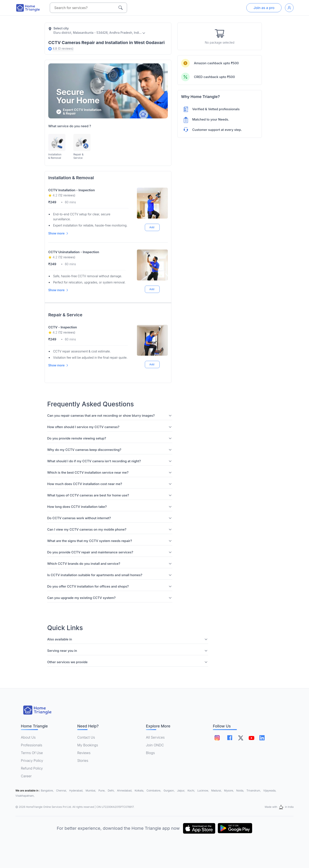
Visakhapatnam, (25, 796)
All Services (155, 737)
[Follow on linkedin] (262, 738)
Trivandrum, (254, 791)
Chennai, (62, 791)
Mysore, (229, 791)
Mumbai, (91, 791)
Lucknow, (204, 791)
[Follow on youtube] (251, 738)
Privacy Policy (32, 761)
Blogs (150, 753)
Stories (83, 761)
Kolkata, (140, 791)
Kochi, (192, 791)
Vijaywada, (270, 791)
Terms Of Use (32, 753)
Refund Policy (32, 768)
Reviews (84, 753)
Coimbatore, (154, 791)
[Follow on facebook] (230, 738)
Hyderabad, (77, 791)
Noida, (241, 791)
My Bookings (88, 745)
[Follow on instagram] (217, 738)
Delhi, (111, 791)
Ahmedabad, (125, 791)
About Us (28, 737)
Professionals (31, 745)
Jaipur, (181, 791)
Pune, (102, 791)
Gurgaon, (169, 791)
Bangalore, (48, 791)
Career (26, 776)
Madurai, (217, 791)
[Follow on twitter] (241, 738)
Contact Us (86, 737)
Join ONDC (155, 745)
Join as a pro (264, 8)
